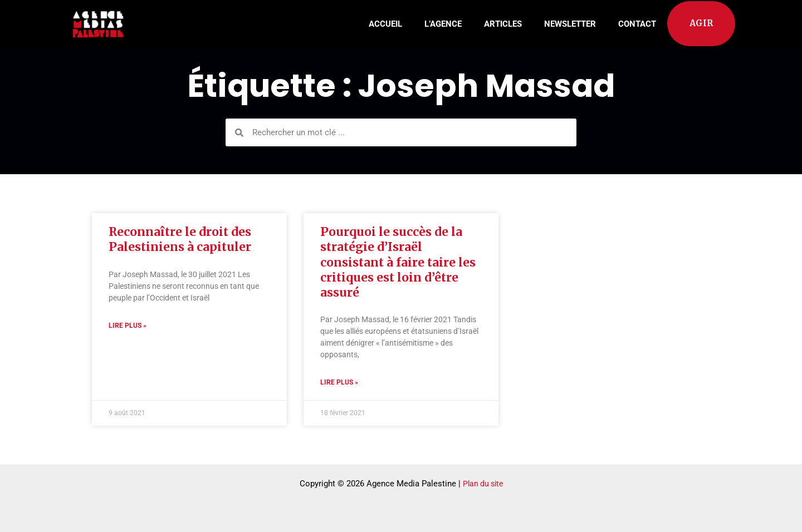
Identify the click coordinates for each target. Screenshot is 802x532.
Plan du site (483, 484)
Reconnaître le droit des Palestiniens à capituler (180, 239)
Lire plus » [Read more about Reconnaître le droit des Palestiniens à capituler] (128, 326)
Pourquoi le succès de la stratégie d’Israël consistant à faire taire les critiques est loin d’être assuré (398, 262)
